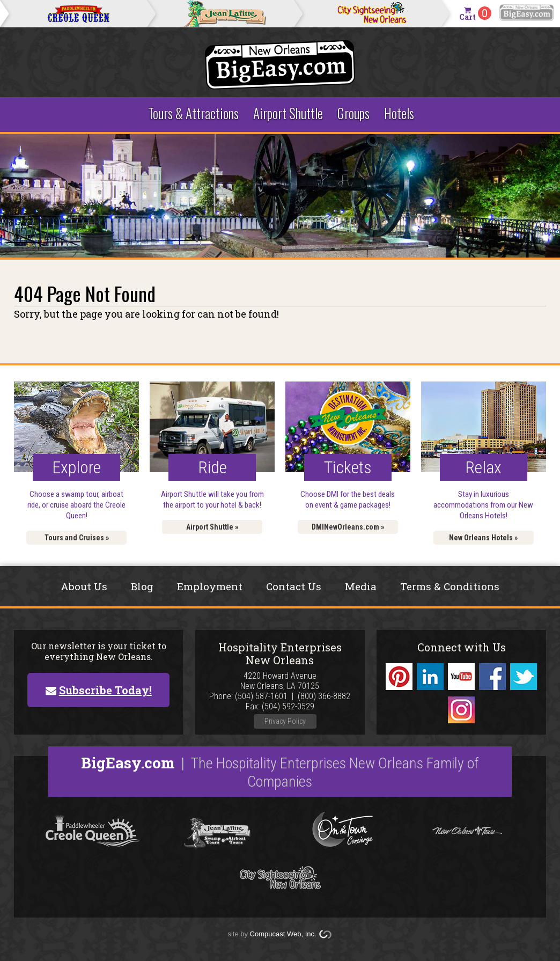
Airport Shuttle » (212, 527)
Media (361, 586)
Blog (142, 586)
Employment (210, 586)
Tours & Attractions (193, 113)
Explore (76, 467)
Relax (483, 467)
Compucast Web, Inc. (283, 934)
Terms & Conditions (450, 586)
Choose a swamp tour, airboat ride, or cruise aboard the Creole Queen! (76, 505)
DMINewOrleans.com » (348, 527)
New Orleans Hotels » (483, 538)
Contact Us (294, 586)
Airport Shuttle (288, 113)
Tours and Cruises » (77, 538)
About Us (84, 586)
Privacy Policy (285, 721)
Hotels (399, 113)
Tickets (348, 467)
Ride (212, 467)
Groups (353, 113)
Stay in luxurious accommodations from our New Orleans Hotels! (483, 505)
